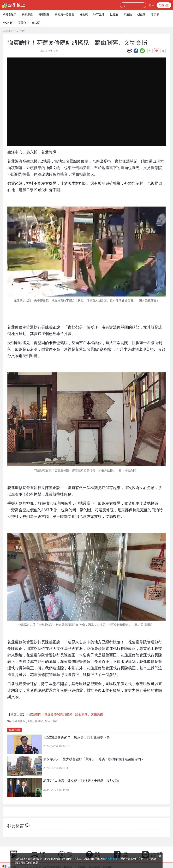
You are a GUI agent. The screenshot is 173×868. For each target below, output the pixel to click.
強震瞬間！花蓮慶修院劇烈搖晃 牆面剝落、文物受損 (66, 714)
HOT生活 (99, 14)
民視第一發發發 (64, 14)
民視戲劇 (27, 14)
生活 (47, 721)
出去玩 (36, 23)
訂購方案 (164, 5)
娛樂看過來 (10, 14)
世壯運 (114, 14)
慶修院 (39, 721)
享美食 (22, 23)
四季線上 (8, 31)
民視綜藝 (44, 14)
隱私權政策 (111, 859)
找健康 (141, 14)
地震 (55, 721)
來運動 (128, 14)
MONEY (8, 23)
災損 (30, 721)
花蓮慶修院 (19, 721)
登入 (152, 5)
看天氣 (155, 14)
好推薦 (84, 14)
